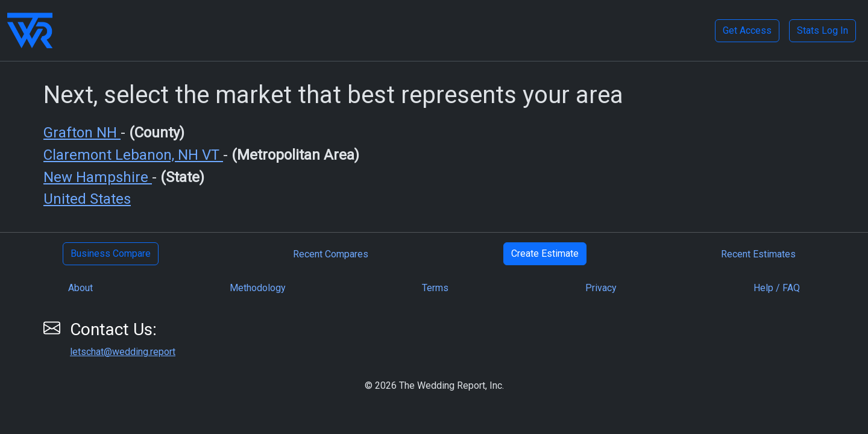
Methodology (258, 288)
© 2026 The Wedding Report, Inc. (434, 385)
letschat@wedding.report (123, 352)
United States (87, 199)
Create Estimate (545, 253)
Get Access (747, 30)
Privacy (601, 288)
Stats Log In (822, 30)
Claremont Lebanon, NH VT (133, 155)
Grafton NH (82, 133)
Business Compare (111, 253)
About (80, 288)
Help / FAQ (777, 288)
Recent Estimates (758, 254)
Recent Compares (331, 254)
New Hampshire (98, 177)
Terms (435, 288)
